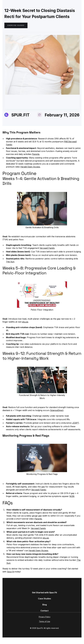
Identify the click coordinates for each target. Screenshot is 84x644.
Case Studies (44, 599)
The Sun (10, 262)
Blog (45, 605)
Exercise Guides (16, 25)
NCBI (72, 496)
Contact (44, 611)
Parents (36, 154)
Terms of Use (45, 621)
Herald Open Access (30, 167)
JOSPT (75, 423)
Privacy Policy (45, 617)
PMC (66, 142)
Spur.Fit (11, 572)
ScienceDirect (57, 410)
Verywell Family (47, 248)
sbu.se (25, 322)
